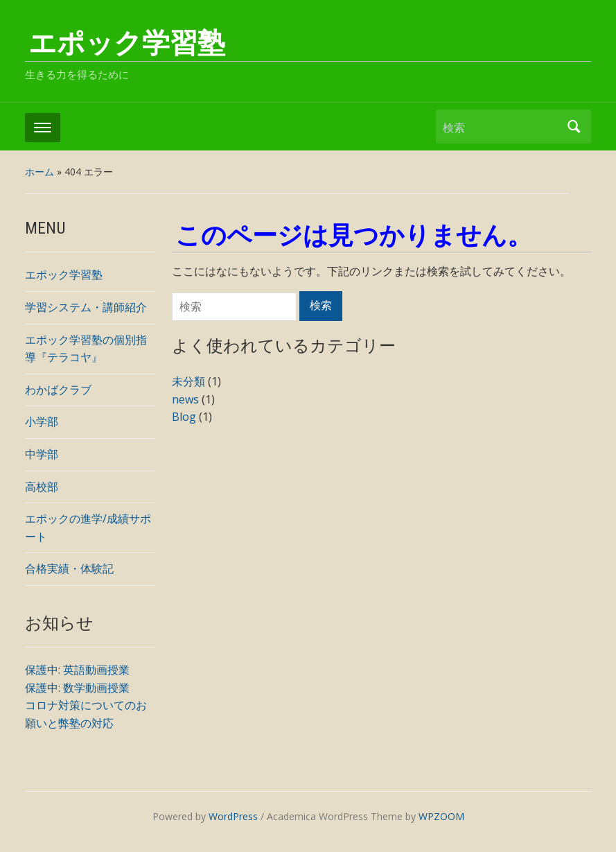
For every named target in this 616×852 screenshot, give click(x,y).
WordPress (233, 816)
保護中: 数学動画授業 (77, 688)
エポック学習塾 (127, 43)
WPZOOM (441, 816)
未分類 (188, 381)
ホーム (39, 172)
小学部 (42, 421)
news (185, 399)
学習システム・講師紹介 (86, 307)
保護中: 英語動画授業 (77, 670)
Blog (184, 417)
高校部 (42, 487)
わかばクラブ (58, 390)
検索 (574, 127)
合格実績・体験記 (69, 568)
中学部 (42, 454)
